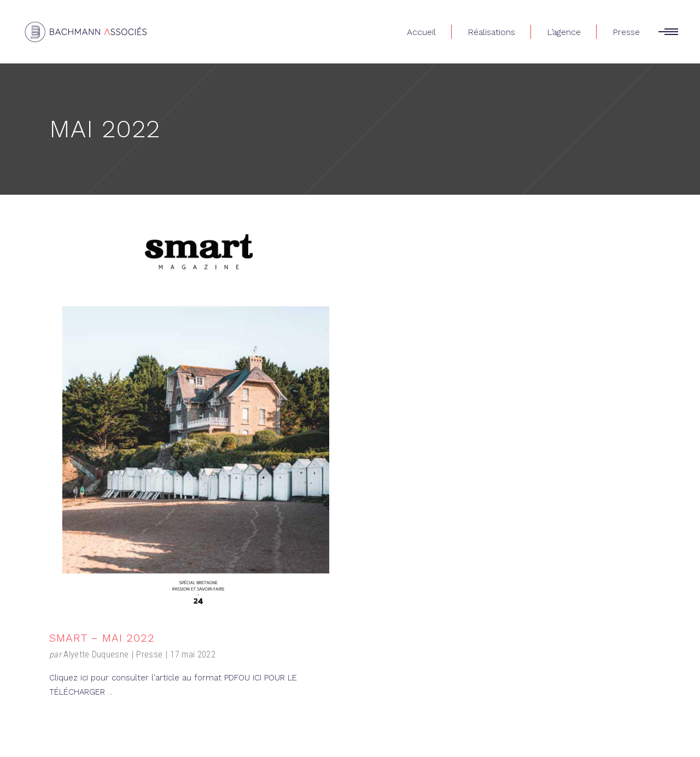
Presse (149, 654)
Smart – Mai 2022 (102, 638)
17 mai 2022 (193, 654)
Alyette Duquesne (96, 654)
